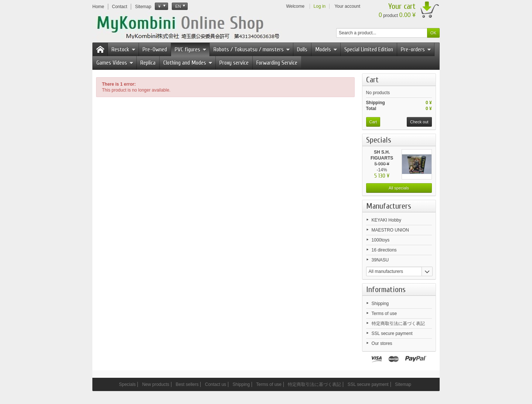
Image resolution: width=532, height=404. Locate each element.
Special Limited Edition (369, 49)
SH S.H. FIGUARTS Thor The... (382, 158)
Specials (379, 140)
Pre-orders (416, 49)
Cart (372, 80)
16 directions (384, 250)
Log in (320, 6)
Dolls (302, 49)
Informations (386, 290)
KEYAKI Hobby (386, 220)
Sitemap (403, 384)
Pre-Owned (155, 49)
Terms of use (384, 314)
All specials (399, 188)
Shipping (380, 304)
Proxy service (234, 63)
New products (156, 384)
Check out (419, 122)
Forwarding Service (277, 63)
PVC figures (191, 49)
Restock (124, 49)
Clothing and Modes (188, 63)
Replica (148, 63)
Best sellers (187, 384)
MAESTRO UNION (390, 230)
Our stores (382, 343)
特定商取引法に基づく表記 (398, 323)
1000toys (381, 240)
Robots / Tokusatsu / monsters (252, 49)
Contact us (216, 384)
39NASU (380, 260)
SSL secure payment (392, 333)
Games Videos (115, 63)
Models (326, 49)
